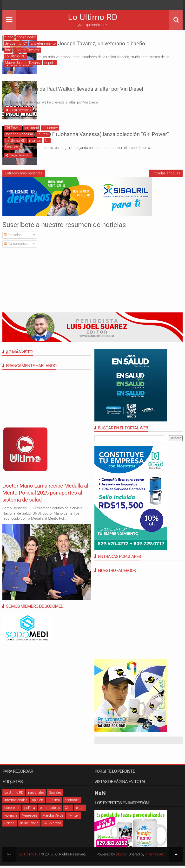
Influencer (50, 129)
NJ (47, 142)
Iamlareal (32, 129)
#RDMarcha (52, 826)
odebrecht (12, 810)
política (30, 810)
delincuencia (29, 826)
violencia (11, 818)
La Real (43, 135)
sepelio (50, 63)
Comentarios (16, 246)
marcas (35, 142)
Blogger (122, 857)
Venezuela (30, 818)
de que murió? (16, 43)
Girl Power (13, 129)
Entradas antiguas (166, 176)
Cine (68, 810)
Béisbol (10, 826)
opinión (38, 802)
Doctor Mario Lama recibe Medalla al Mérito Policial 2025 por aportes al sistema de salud (43, 495)
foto (8, 50)
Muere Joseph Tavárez (23, 63)
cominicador (26, 37)
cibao (9, 37)
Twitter (73, 818)
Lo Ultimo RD (93, 17)
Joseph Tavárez (27, 50)
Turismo (54, 802)
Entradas (13, 237)
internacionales (16, 802)
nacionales (36, 795)
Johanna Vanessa (19, 135)
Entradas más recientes (24, 176)
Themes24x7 (155, 857)
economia (72, 802)
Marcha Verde (53, 818)
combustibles (50, 810)
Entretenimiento (43, 43)
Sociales (11, 148)
